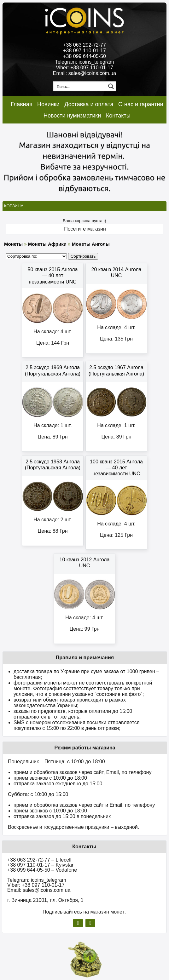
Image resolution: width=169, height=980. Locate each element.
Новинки (48, 104)
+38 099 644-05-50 (84, 56)
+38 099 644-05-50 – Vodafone (42, 870)
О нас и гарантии (141, 104)
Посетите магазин (85, 229)
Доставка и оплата (89, 104)
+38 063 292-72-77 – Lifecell (39, 860)
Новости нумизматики (72, 116)
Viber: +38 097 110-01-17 (84, 68)
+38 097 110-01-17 (84, 51)
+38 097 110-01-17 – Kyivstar (40, 865)
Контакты (118, 116)
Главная (22, 104)
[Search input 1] (80, 86)
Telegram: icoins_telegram (85, 62)
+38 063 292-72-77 (84, 45)
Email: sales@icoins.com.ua (84, 73)
